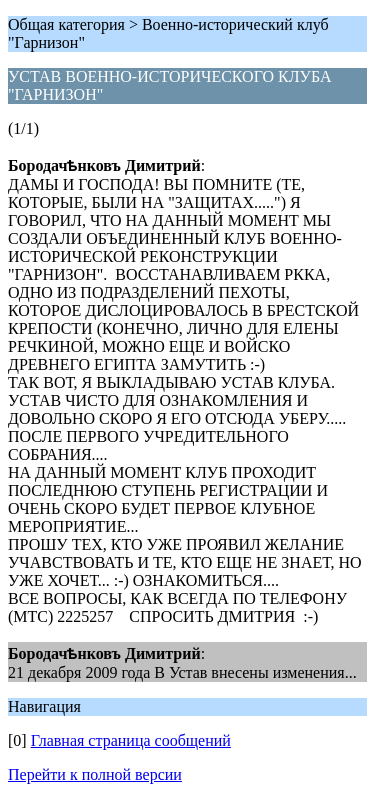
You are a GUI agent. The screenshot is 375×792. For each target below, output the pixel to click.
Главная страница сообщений (131, 740)
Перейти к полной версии (95, 774)
